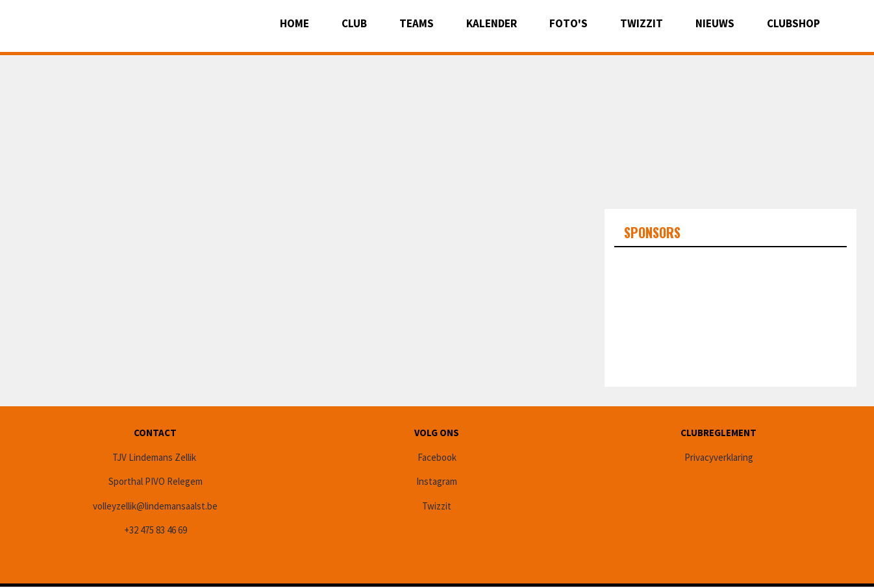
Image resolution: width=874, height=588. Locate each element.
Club (354, 23)
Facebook (437, 457)
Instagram (437, 481)
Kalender (492, 23)
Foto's (568, 23)
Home (294, 23)
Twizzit (642, 23)
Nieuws (715, 23)
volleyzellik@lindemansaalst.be (155, 506)
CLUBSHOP (793, 23)
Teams (417, 23)
